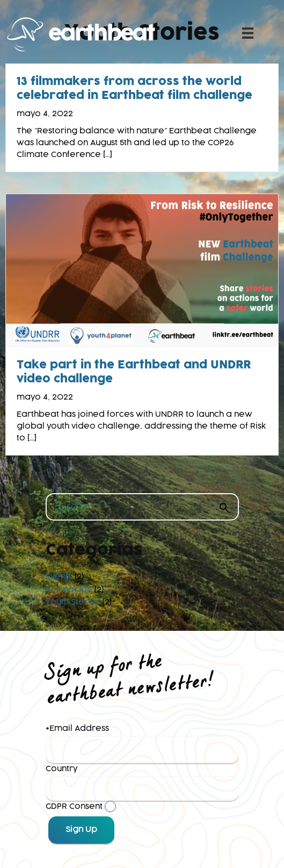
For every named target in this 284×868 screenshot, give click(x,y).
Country (61, 769)
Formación (69, 590)
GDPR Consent (74, 807)
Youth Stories (73, 602)
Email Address (79, 729)
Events (59, 577)
